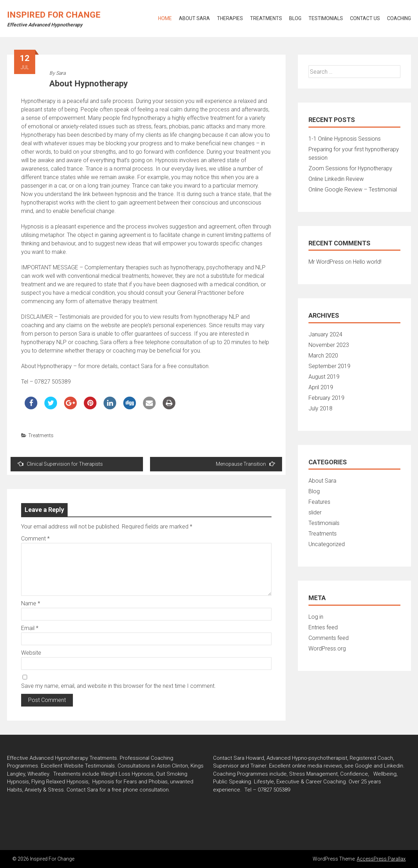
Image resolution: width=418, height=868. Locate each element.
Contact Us (365, 18)
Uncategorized (327, 544)
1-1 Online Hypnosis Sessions (345, 139)
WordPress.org (327, 649)
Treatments (266, 18)
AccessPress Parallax (381, 859)
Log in (316, 617)
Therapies (230, 18)
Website (31, 653)
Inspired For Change (54, 15)
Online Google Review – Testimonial (353, 190)
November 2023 (329, 345)
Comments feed (329, 638)
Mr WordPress (326, 262)
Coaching (399, 18)
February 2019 (326, 398)
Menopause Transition (245, 464)
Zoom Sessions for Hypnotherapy (350, 168)
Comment (35, 539)
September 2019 (329, 366)
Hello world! (367, 262)
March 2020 (323, 356)
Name (31, 603)
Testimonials (326, 18)
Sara (61, 73)
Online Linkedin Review (336, 179)
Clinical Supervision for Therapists (60, 464)
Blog (295, 18)
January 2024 (325, 334)
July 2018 (320, 408)
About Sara (194, 18)
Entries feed (323, 627)
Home (165, 18)
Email (30, 628)
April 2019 (321, 387)
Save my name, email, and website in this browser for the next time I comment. (118, 686)
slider (315, 512)
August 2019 (324, 377)
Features (319, 502)
